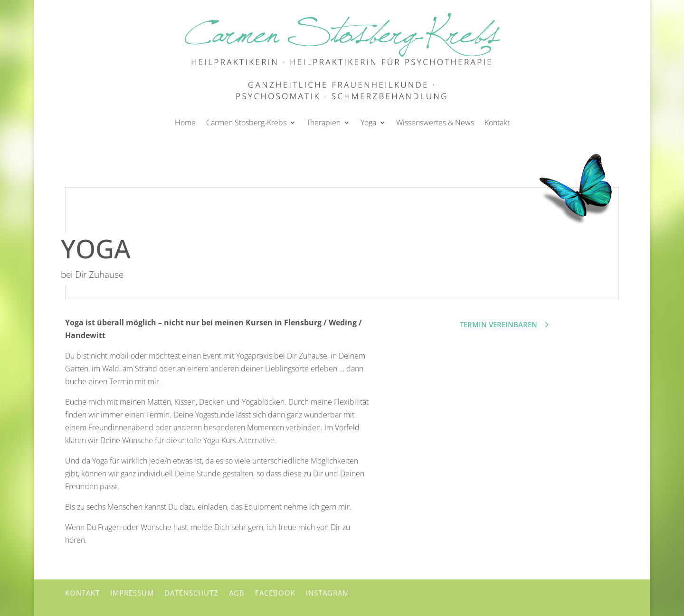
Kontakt (497, 123)
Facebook (275, 593)
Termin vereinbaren (499, 324)
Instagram (328, 593)
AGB (237, 593)
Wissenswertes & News (435, 123)
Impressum (132, 593)
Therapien (323, 123)
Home (185, 123)
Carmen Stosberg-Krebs (246, 123)
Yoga (368, 123)
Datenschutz (191, 593)
